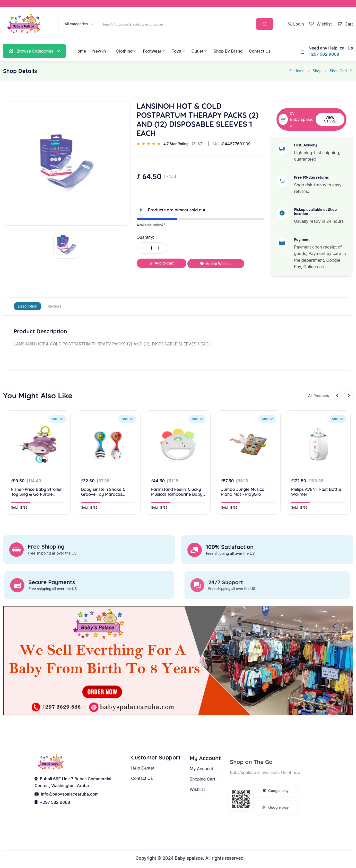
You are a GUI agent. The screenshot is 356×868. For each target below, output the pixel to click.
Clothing (124, 51)
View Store (330, 119)
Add (57, 427)
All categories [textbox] (76, 24)
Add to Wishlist (216, 264)
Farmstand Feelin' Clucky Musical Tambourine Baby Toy (175, 501)
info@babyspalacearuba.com (67, 799)
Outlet (197, 51)
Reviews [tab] (55, 306)
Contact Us (260, 51)
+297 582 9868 (52, 807)
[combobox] (78, 24)
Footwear (152, 51)
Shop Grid (338, 71)
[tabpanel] (178, 338)
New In (99, 51)
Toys (176, 51)
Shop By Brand (228, 51)
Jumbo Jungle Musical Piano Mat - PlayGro (246, 501)
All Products (312, 397)
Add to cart (162, 263)
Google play (276, 810)
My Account (201, 790)
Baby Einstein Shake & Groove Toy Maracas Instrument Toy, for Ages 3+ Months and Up (107, 501)
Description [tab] (28, 306)
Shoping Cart (202, 801)
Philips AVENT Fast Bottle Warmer (311, 501)
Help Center (143, 788)
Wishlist (197, 811)
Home (80, 51)
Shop (317, 71)
